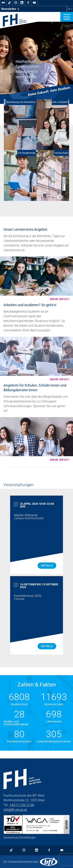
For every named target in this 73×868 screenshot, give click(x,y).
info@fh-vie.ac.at (15, 810)
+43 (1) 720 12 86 (22, 805)
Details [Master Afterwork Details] (47, 566)
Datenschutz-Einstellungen (20, 837)
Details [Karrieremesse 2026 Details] (47, 646)
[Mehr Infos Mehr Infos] (36, 279)
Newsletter (10, 9)
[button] (67, 17)
